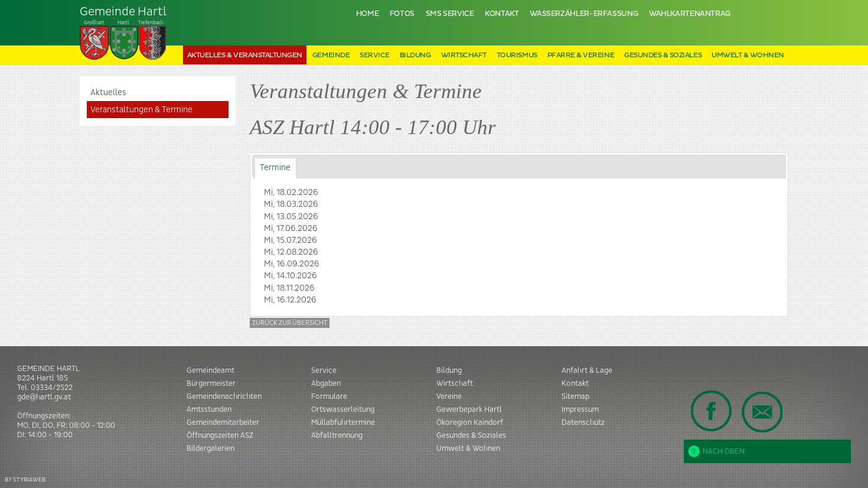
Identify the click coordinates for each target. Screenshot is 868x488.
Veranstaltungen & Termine (141, 110)
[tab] (275, 168)
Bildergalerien (211, 448)
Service (375, 55)
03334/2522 (52, 388)
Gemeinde (331, 55)
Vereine (449, 396)
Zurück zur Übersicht (290, 323)
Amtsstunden (209, 409)
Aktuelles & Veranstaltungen (245, 55)
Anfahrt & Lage (587, 370)
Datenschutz (583, 422)
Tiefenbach (123, 33)
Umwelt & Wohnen (748, 55)
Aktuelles (108, 93)
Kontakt (502, 14)
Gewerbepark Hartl (469, 409)
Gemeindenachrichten (224, 396)
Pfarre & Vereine (581, 55)
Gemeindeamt (211, 370)
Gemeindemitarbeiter (223, 422)
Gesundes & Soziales (663, 55)
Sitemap (575, 396)
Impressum (580, 409)
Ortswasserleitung (343, 409)
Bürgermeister (211, 383)
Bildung (415, 55)
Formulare (329, 396)
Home (368, 14)
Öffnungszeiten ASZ (220, 435)
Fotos (402, 14)
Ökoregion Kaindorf (470, 422)
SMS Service (450, 14)
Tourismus (517, 55)
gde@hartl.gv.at (44, 397)
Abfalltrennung (337, 435)
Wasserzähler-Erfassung (584, 14)
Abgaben (326, 383)
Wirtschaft (464, 55)
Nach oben (717, 451)
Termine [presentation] (275, 168)
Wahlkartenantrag (690, 14)
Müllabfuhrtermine (343, 422)
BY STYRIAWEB (25, 479)
